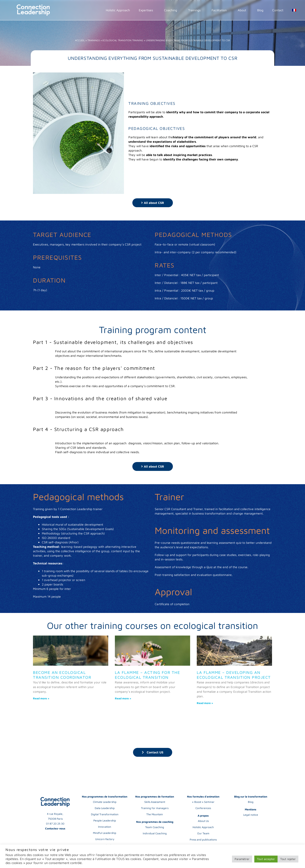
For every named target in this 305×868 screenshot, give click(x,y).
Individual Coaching (155, 833)
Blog (260, 10)
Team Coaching (155, 827)
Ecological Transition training (123, 40)
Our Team (203, 833)
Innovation (105, 827)
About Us (203, 821)
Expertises (147, 10)
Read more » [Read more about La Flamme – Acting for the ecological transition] (123, 698)
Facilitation (220, 10)
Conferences (203, 808)
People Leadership (105, 820)
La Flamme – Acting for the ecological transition (147, 675)
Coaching (172, 10)
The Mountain (155, 814)
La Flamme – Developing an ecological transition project (234, 675)
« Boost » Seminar (203, 802)
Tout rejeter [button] (288, 859)
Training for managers (155, 808)
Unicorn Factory (105, 839)
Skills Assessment (155, 802)
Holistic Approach (118, 10)
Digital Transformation (105, 814)
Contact (278, 10)
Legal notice (251, 815)
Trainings (195, 10)
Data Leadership (105, 808)
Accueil (80, 40)
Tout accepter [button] (266, 859)
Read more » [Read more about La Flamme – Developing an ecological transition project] (205, 703)
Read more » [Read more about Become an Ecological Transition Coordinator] (41, 698)
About (243, 10)
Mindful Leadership (105, 833)
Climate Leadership (105, 802)
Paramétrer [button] (242, 859)
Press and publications (203, 840)
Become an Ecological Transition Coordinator (62, 675)
